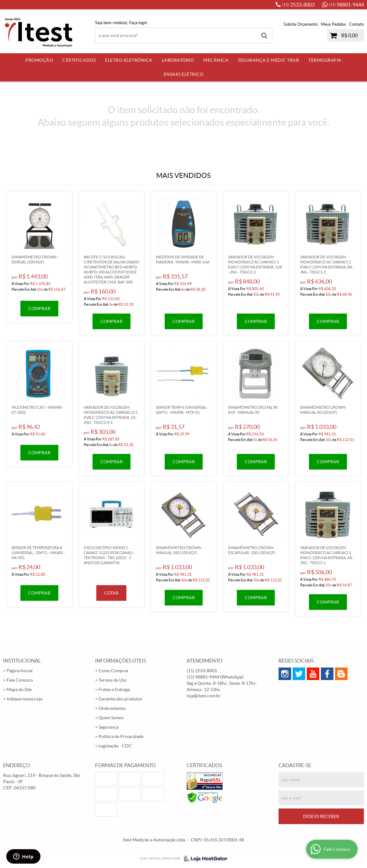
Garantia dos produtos (120, 699)
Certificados (79, 60)
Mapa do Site (19, 689)
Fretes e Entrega (114, 689)
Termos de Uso (113, 680)
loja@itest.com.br (204, 696)
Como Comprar (114, 671)
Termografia (325, 60)
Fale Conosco (20, 680)
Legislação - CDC (115, 746)
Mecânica (216, 60)
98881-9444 (346, 5)
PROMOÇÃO (39, 60)
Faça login (138, 23)
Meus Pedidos (333, 24)
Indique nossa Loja (24, 699)
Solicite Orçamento (301, 24)
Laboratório (178, 60)
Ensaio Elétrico (184, 74)
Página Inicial (20, 671)
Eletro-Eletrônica (129, 60)
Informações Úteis (120, 661)
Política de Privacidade (121, 736)
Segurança (109, 727)
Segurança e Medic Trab (268, 60)
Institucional (22, 661)
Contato (356, 24)
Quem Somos (111, 718)
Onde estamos (112, 708)
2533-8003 (298, 5)
